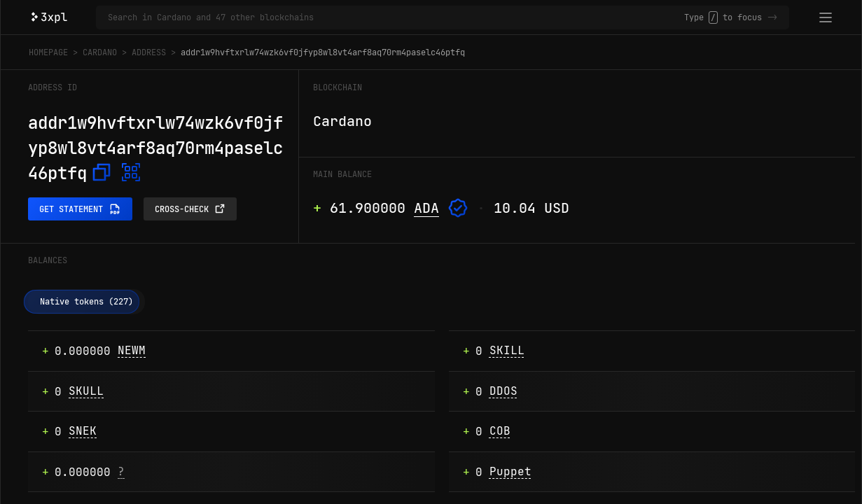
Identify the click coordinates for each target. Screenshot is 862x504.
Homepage (48, 52)
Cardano (100, 52)
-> (772, 17)
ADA (426, 208)
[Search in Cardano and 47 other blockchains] (396, 17)
